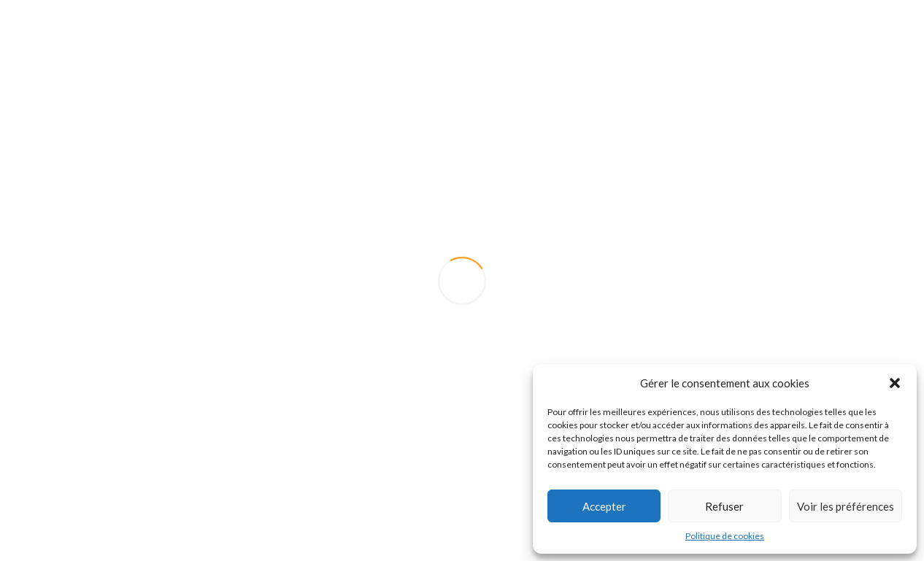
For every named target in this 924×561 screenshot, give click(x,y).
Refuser (724, 506)
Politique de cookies (725, 536)
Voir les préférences (846, 506)
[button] (895, 383)
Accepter (604, 506)
